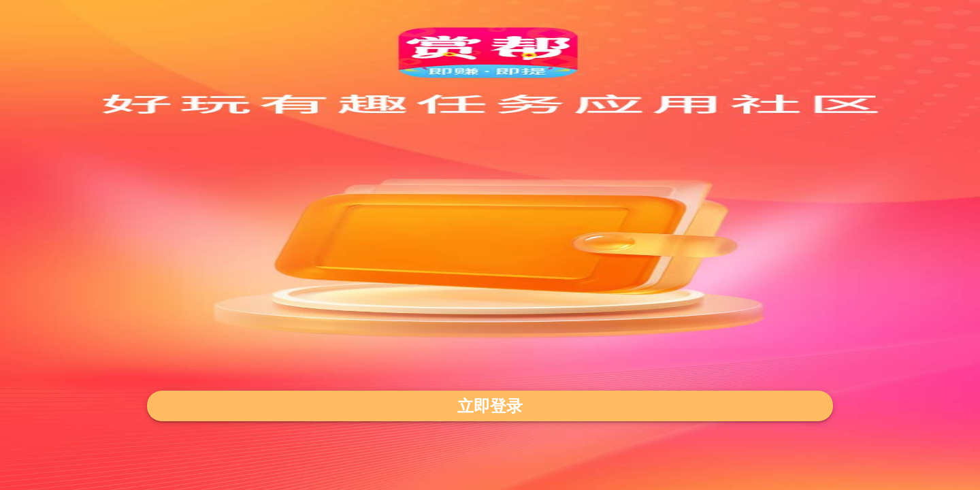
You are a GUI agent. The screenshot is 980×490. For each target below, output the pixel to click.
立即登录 (490, 406)
